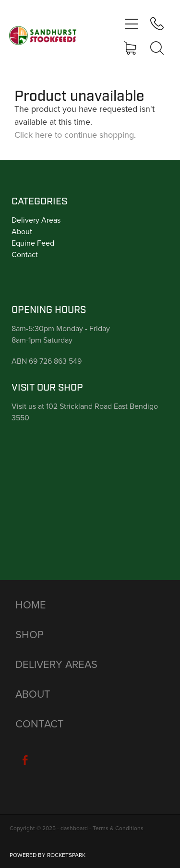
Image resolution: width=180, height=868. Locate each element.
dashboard (74, 828)
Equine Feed (33, 243)
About (22, 231)
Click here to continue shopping (74, 135)
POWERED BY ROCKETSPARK (48, 855)
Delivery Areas (36, 220)
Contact (25, 254)
